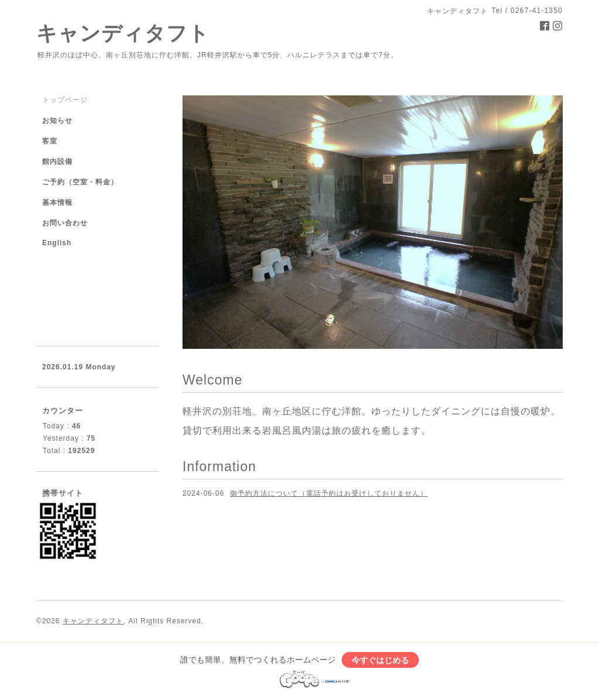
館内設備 (57, 162)
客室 (50, 141)
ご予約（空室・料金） (80, 182)
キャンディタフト (123, 33)
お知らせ (57, 121)
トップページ (65, 100)
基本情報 (57, 203)
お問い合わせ (65, 223)
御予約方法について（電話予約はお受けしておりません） (329, 493)
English (57, 243)
